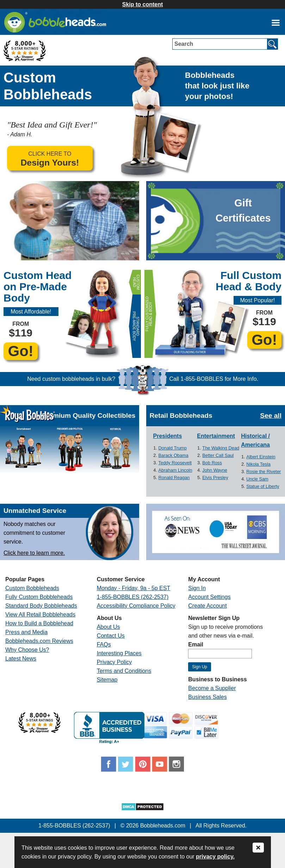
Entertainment (216, 436)
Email (196, 644)
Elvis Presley (215, 478)
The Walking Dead (221, 448)
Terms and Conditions (124, 671)
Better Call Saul (218, 455)
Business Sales (207, 697)
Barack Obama (174, 455)
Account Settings (209, 597)
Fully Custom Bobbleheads (39, 597)
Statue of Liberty (263, 486)
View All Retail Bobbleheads (40, 615)
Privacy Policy (114, 662)
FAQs (104, 644)
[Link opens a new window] (275, 22)
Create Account (207, 606)
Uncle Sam (257, 479)
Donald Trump (173, 448)
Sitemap (107, 680)
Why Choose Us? (27, 650)
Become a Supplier (212, 688)
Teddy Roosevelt (175, 463)
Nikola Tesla (258, 464)
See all (271, 416)
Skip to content (143, 4)
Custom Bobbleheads (32, 588)
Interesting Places (119, 653)
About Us (109, 627)
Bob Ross (212, 463)
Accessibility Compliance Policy (136, 606)
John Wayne (215, 470)
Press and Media (26, 632)
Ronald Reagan (174, 478)
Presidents (168, 436)
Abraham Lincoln (175, 470)
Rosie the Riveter (264, 472)
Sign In (197, 588)
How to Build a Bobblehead (39, 623)
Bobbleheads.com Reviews (39, 641)
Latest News (21, 659)
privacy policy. (215, 857)
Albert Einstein (261, 457)
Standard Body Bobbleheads (41, 606)
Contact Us (111, 636)
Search (184, 44)
